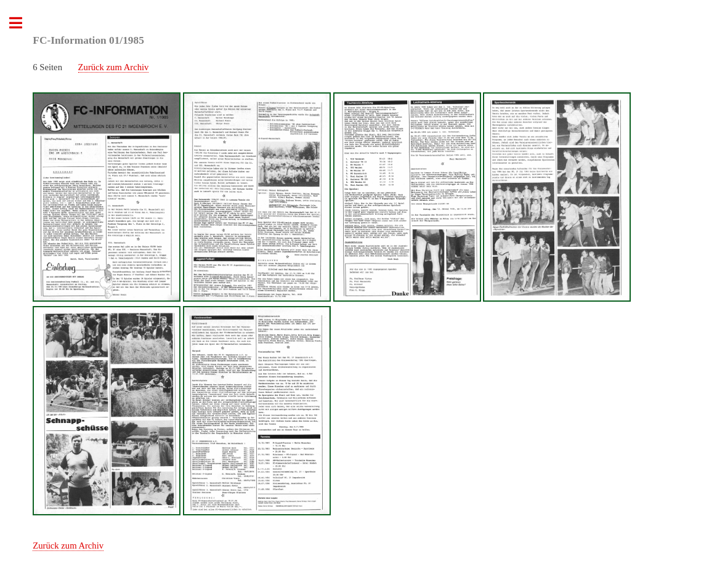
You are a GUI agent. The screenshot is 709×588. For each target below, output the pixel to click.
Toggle (22, 23)
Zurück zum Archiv (114, 67)
